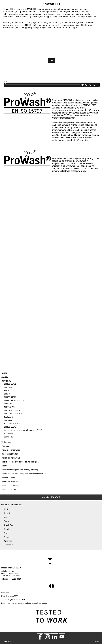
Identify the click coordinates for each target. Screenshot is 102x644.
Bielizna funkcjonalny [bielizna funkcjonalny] (10, 486)
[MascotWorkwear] (40, 637)
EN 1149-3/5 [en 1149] (9, 407)
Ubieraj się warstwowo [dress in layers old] (11, 482)
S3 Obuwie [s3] (9, 434)
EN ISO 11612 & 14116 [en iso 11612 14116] (14, 400)
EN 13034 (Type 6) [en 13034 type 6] (12, 410)
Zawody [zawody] (5, 377)
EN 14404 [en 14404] (8, 420)
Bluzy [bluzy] (6, 517)
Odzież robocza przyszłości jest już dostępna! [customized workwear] (20, 462)
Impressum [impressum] (7, 641)
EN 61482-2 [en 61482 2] (9, 404)
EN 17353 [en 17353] (8, 387)
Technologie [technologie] (6, 442)
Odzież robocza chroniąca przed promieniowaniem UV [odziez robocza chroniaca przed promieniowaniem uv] (24, 474)
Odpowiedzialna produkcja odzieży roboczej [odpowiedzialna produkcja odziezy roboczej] (20, 470)
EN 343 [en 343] (7, 394)
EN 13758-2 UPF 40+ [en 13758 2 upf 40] (13, 414)
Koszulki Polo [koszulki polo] (8, 525)
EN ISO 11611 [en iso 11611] (10, 397)
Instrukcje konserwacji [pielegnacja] (11, 450)
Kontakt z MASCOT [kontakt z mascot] (9, 596)
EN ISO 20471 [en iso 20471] (10, 384)
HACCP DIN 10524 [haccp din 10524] (12, 424)
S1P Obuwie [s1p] (9, 437)
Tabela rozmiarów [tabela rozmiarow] (9, 490)
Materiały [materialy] (5, 446)
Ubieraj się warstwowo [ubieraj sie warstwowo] (11, 458)
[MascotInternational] (62, 637)
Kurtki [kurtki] (6, 509)
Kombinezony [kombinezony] (8, 545)
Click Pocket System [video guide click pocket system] (10, 454)
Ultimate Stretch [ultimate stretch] (8, 478)
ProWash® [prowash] (9, 417)
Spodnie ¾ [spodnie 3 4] (7, 537)
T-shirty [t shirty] (6, 521)
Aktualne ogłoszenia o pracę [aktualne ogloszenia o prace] (13, 600)
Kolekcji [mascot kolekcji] (5, 373)
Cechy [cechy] (4, 466)
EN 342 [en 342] (7, 391)
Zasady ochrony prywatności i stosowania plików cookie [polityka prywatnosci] (24, 603)
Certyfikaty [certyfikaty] (6, 381)
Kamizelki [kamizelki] (7, 513)
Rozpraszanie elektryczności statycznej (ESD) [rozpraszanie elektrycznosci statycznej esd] (23, 430)
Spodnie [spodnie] (7, 529)
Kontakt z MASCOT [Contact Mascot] (51, 497)
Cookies (96, 641)
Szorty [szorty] (6, 533)
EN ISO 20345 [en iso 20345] (10, 427)
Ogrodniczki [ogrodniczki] (8, 541)
